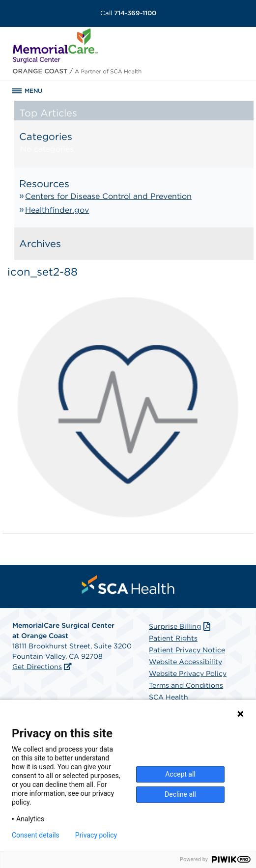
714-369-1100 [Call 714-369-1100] (128, 13)
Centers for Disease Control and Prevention (108, 196)
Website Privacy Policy (188, 673)
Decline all (180, 794)
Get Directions (37, 667)
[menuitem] (128, 585)
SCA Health (169, 697)
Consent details (36, 835)
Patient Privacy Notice (187, 650)
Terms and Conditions (186, 685)
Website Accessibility (185, 662)
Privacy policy (96, 835)
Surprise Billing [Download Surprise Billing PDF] (181, 626)
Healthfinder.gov (57, 210)
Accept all (180, 774)
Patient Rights (173, 638)
